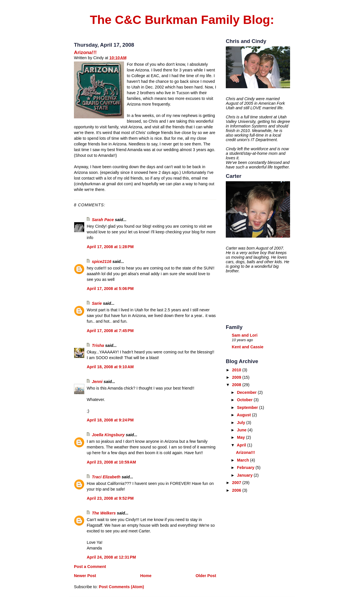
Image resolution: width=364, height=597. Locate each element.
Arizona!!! (85, 52)
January (245, 475)
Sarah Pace (103, 220)
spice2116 (102, 262)
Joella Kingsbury (108, 435)
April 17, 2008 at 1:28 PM (110, 247)
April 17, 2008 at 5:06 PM (110, 289)
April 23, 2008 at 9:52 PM (110, 498)
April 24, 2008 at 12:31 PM (111, 557)
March (243, 460)
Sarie (97, 303)
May (241, 437)
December (247, 392)
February (246, 468)
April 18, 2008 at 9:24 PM (110, 420)
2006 (237, 490)
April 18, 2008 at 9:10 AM (110, 367)
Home (146, 576)
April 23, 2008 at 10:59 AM (111, 462)
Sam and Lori (245, 335)
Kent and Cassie (248, 347)
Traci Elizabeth (106, 477)
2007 (237, 483)
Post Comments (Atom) (121, 587)
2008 (237, 385)
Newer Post (85, 576)
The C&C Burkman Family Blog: (182, 20)
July (242, 423)
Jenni (97, 382)
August (244, 415)
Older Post (206, 576)
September (248, 407)
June (242, 430)
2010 (237, 370)
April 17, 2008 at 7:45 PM (110, 331)
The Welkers (104, 513)
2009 (237, 377)
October (245, 400)
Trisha (99, 345)
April (242, 445)
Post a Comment (90, 567)
